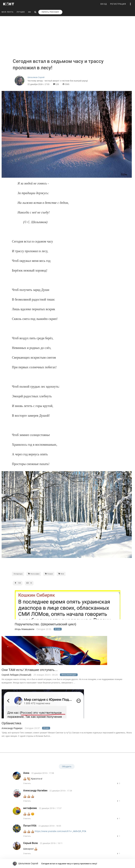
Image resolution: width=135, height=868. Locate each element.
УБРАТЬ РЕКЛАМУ (50, 12)
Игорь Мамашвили (25, 629)
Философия (34, 574)
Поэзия (49, 574)
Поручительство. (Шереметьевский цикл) (46, 624)
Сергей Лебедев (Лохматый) (16, 675)
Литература (18, 574)
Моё (61, 574)
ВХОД (104, 4)
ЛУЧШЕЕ (21, 12)
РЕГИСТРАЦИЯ (118, 4)
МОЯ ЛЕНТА (7, 12)
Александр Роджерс (12, 728)
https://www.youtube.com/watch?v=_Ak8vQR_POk (60, 831)
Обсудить (67, 766)
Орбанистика (11, 723)
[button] (130, 4)
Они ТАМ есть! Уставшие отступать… (30, 670)
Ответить (27, 783)
